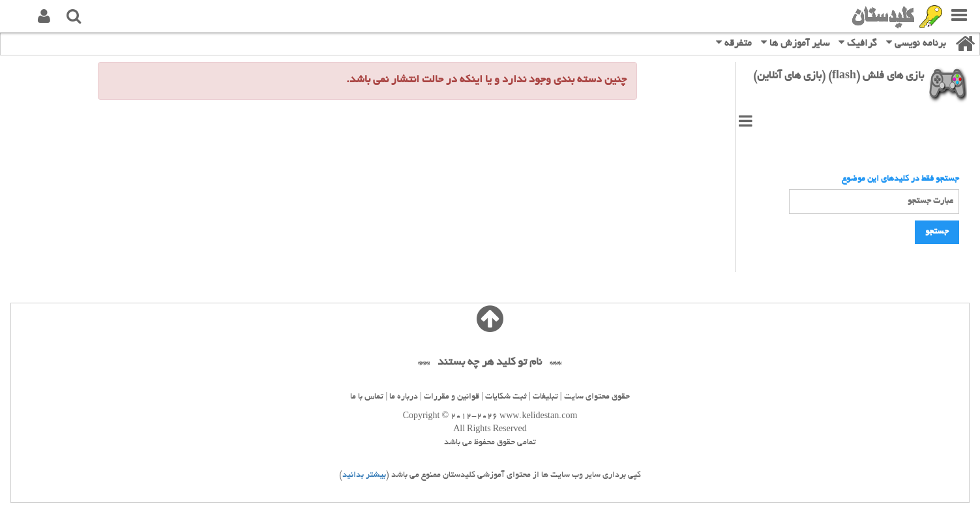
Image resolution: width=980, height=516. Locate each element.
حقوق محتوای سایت (597, 397)
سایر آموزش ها (795, 43)
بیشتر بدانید (364, 476)
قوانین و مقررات (452, 397)
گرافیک (858, 43)
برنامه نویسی (916, 43)
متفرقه (734, 43)
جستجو (937, 232)
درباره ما (404, 397)
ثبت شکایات (506, 397)
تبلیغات (545, 397)
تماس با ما (367, 397)
